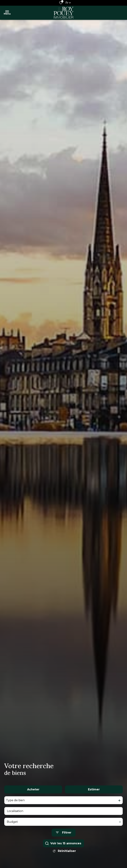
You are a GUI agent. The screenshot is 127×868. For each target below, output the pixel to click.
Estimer (94, 792)
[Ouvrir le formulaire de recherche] (64, 835)
